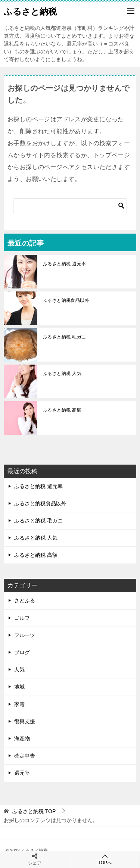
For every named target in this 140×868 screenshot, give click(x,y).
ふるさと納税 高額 (62, 410)
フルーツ (25, 635)
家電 (19, 704)
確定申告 (25, 756)
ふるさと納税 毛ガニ (64, 337)
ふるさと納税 (30, 11)
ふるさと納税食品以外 (66, 300)
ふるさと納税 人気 (62, 374)
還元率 (22, 773)
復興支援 (25, 721)
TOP (34, 811)
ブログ (22, 652)
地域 (19, 687)
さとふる (25, 600)
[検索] (70, 206)
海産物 (22, 739)
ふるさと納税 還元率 (64, 264)
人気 (19, 669)
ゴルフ (22, 618)
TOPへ (105, 859)
